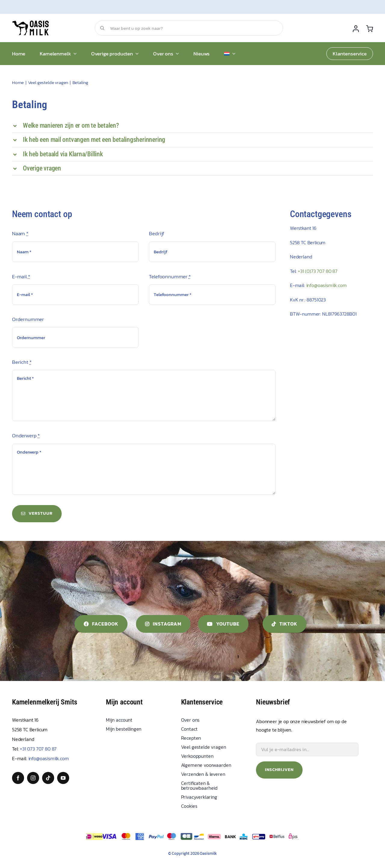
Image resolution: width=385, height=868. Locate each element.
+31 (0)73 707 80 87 (318, 271)
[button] (192, 126)
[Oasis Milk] (31, 23)
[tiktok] (48, 778)
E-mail (21, 276)
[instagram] (33, 778)
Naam (20, 233)
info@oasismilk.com (326, 285)
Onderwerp (26, 436)
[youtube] (63, 778)
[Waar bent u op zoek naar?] (189, 28)
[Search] (102, 28)
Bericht (22, 362)
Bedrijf (157, 233)
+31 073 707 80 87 (38, 749)
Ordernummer (28, 319)
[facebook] (18, 778)
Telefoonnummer (170, 276)
